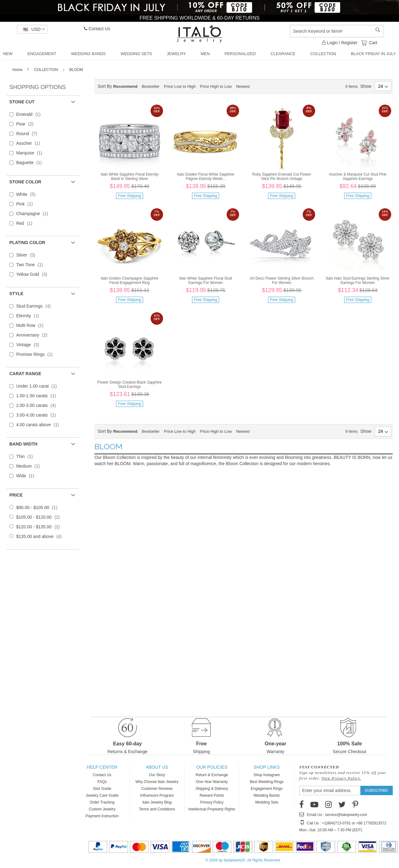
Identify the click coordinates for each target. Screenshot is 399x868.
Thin (26, 456)
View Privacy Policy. (341, 778)
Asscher (30, 143)
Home (18, 70)
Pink (26, 204)
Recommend (125, 86)
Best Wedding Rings (267, 782)
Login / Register (340, 43)
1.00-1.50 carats (38, 396)
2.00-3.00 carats (38, 405)
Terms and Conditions (157, 809)
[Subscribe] (376, 790)
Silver (28, 255)
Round (29, 134)
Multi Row (32, 325)
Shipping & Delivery (212, 789)
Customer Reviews (157, 789)
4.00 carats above (39, 425)
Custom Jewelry (102, 809)
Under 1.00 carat (38, 386)
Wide (27, 476)
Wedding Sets (267, 802)
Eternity (30, 316)
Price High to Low (216, 86)
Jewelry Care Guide (102, 795)
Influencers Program (157, 795)
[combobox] (337, 31)
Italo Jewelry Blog (157, 802)
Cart (373, 42)
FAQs (102, 782)
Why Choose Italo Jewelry (157, 782)
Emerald (30, 114)
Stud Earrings (35, 306)
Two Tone (31, 265)
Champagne (34, 214)
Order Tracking (102, 802)
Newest (243, 86)
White (28, 194)
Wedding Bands (267, 795)
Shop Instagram (267, 775)
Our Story (157, 775)
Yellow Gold (34, 274)
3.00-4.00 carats (38, 415)
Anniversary (34, 335)
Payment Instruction (102, 816)
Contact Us (97, 29)
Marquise (31, 153)
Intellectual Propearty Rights (212, 809)
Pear (27, 124)
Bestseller (151, 86)
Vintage (29, 345)
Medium (30, 466)
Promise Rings (36, 354)
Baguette (31, 163)
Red (26, 223)
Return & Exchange (212, 775)
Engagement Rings (267, 789)
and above (41, 536)
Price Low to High (180, 86)
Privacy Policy (212, 802)
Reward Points (212, 795)
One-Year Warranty (212, 782)
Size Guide (102, 789)
